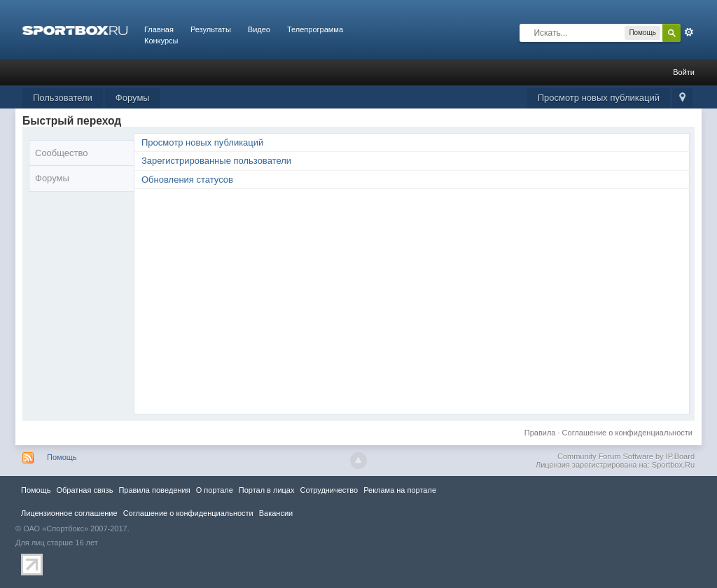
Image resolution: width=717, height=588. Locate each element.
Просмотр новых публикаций (599, 98)
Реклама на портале (400, 490)
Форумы (133, 98)
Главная (159, 29)
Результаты (211, 29)
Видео (259, 29)
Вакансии (276, 513)
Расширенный (689, 32)
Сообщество (62, 153)
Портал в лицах (267, 490)
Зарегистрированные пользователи (216, 161)
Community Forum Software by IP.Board (626, 456)
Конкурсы (161, 41)
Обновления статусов (187, 180)
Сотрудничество (329, 490)
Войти (684, 72)
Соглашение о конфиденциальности (627, 433)
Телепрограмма (315, 29)
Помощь (62, 457)
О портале (215, 490)
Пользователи (63, 98)
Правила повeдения (154, 490)
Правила (540, 433)
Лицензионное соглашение (69, 513)
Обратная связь (84, 490)
